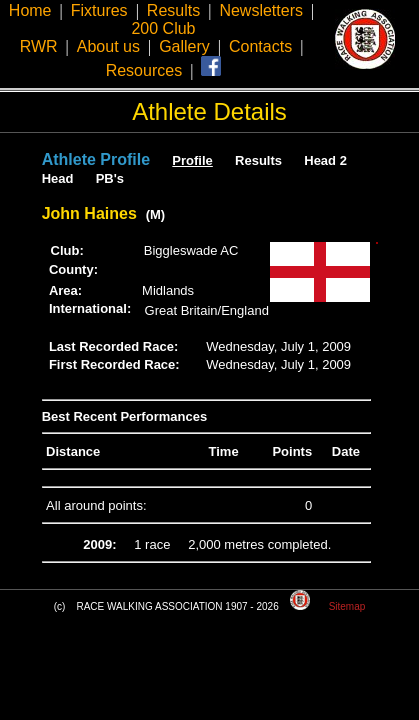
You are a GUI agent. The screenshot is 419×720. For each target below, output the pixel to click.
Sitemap (347, 606)
